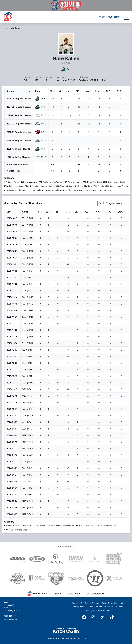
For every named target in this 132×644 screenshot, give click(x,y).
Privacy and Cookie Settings (98, 610)
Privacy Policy (79, 607)
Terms (90, 607)
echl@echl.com (10, 620)
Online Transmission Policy (113, 603)
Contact (75, 603)
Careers (120, 607)
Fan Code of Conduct (90, 603)
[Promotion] (66, 5)
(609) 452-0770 (10, 616)
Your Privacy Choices (105, 607)
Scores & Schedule (110, 17)
